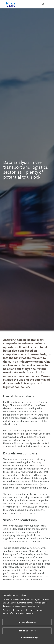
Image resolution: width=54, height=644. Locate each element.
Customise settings (27, 637)
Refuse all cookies (27, 631)
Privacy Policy (26, 613)
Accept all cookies (27, 622)
